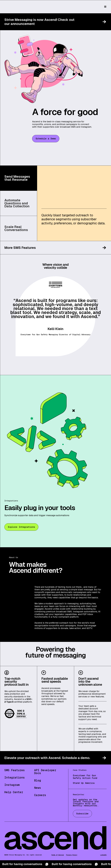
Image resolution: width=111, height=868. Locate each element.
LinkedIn (103, 855)
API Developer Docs (45, 772)
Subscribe (82, 814)
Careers (40, 795)
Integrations (15, 777)
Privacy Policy (72, 855)
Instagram (12, 785)
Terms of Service (58, 855)
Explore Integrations (21, 527)
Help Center (14, 792)
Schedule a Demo (46, 139)
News (38, 788)
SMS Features (15, 770)
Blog (38, 780)
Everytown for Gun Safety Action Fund (85, 777)
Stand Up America (84, 783)
